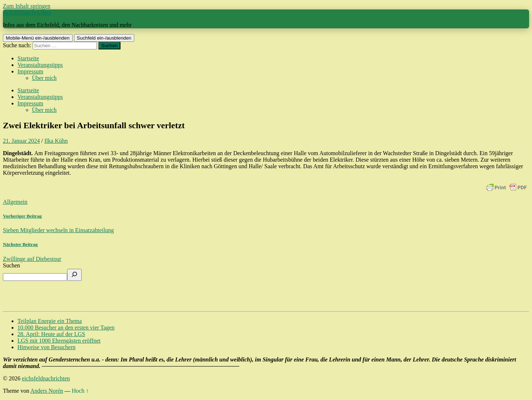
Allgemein (15, 202)
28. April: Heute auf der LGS (51, 334)
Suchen (11, 265)
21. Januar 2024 (21, 141)
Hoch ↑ (80, 391)
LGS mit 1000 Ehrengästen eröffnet (59, 341)
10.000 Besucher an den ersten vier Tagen (66, 328)
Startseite (28, 58)
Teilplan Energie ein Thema (50, 321)
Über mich (44, 78)
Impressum (30, 71)
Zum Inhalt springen (27, 6)
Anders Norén (47, 391)
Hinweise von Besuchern (46, 347)
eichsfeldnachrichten (27, 13)
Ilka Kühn (56, 141)
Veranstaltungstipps (40, 65)
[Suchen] (74, 275)
